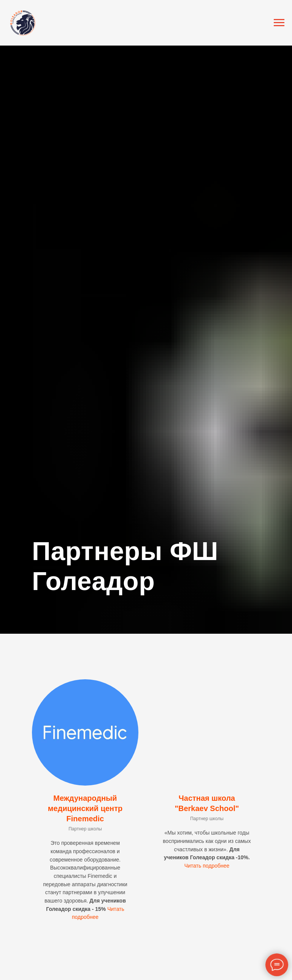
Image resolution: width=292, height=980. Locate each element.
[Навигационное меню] (279, 23)
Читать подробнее (207, 866)
